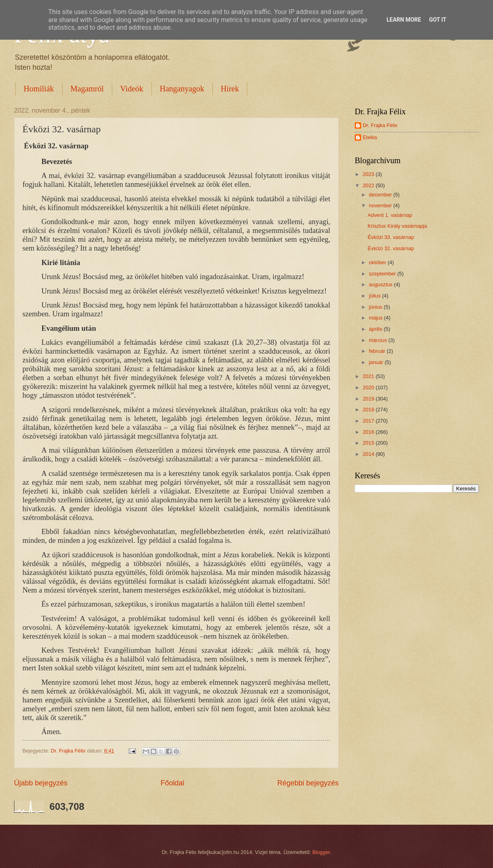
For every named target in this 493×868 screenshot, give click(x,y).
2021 (369, 376)
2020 (369, 387)
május (376, 318)
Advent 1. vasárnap (390, 215)
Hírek (230, 89)
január (377, 362)
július (375, 296)
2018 (369, 410)
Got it (437, 20)
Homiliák (39, 89)
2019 (369, 399)
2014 (369, 454)
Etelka (370, 137)
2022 (369, 185)
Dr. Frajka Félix (380, 125)
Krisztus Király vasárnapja (397, 226)
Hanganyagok (182, 89)
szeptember (383, 274)
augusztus (381, 284)
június (376, 307)
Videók (132, 89)
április (376, 329)
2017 (369, 421)
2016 (369, 432)
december (381, 195)
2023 (369, 174)
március (379, 340)
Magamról (87, 89)
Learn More (404, 20)
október (378, 262)
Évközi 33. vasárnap (391, 237)
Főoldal (172, 783)
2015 (369, 443)
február (378, 351)
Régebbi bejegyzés (308, 783)
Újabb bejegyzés (41, 783)
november (381, 205)
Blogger (321, 852)
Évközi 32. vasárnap (391, 248)
